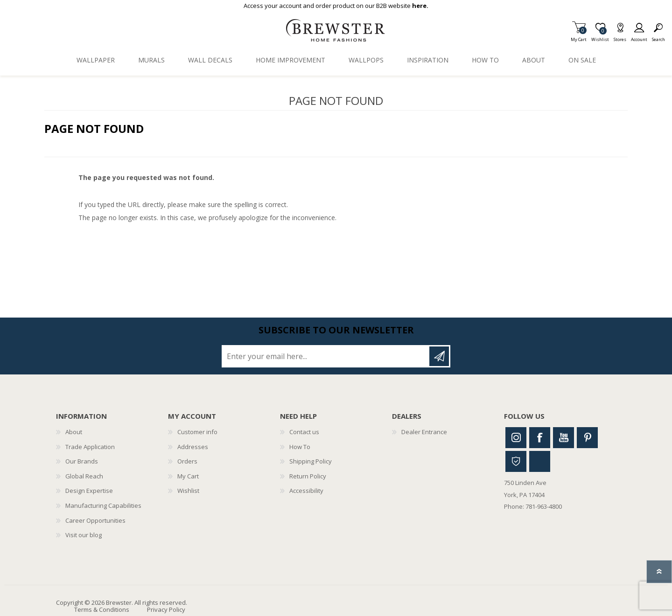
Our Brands (82, 461)
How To (300, 447)
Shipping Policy (311, 461)
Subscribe (439, 356)
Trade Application (90, 447)
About (74, 432)
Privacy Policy (166, 609)
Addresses (193, 447)
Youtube (563, 438)
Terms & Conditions (102, 609)
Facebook (540, 438)
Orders (187, 461)
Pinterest (587, 438)
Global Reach (84, 476)
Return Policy (308, 476)
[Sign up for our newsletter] (326, 356)
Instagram (516, 438)
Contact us (304, 432)
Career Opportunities (95, 520)
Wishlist (188, 491)
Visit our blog (84, 535)
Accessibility (306, 491)
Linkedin (540, 461)
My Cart (579, 37)
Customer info (197, 432)
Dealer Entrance (424, 432)
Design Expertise (89, 491)
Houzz (516, 461)
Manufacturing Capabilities (103, 505)
